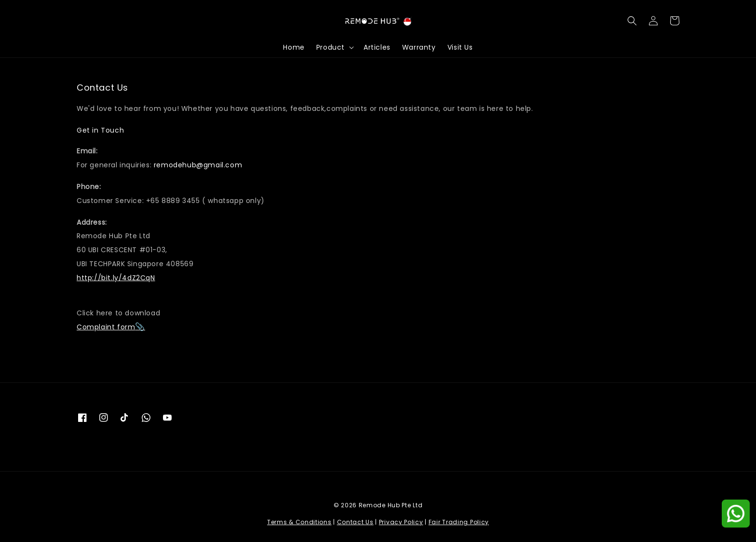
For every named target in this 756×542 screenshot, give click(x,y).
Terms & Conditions (299, 522)
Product (331, 47)
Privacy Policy (401, 522)
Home (294, 47)
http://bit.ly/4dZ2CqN (116, 278)
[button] (632, 21)
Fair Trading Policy (459, 522)
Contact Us (355, 522)
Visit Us (460, 47)
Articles (377, 47)
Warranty (419, 47)
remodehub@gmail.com (198, 165)
